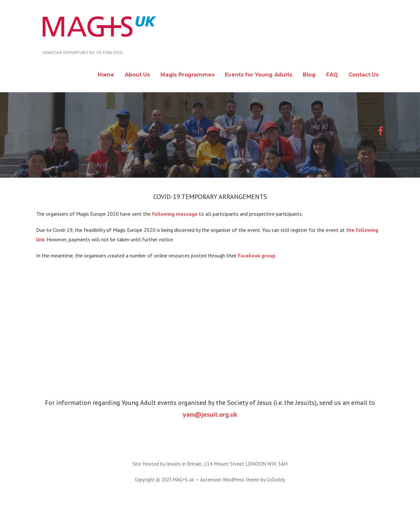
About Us (137, 75)
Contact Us (364, 75)
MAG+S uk (73, 43)
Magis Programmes (187, 75)
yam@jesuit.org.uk (210, 414)
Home (106, 75)
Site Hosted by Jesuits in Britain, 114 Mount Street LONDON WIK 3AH (210, 464)
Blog (309, 75)
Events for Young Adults (258, 75)
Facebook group (257, 255)
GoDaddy (276, 480)
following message (174, 214)
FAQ (332, 75)
